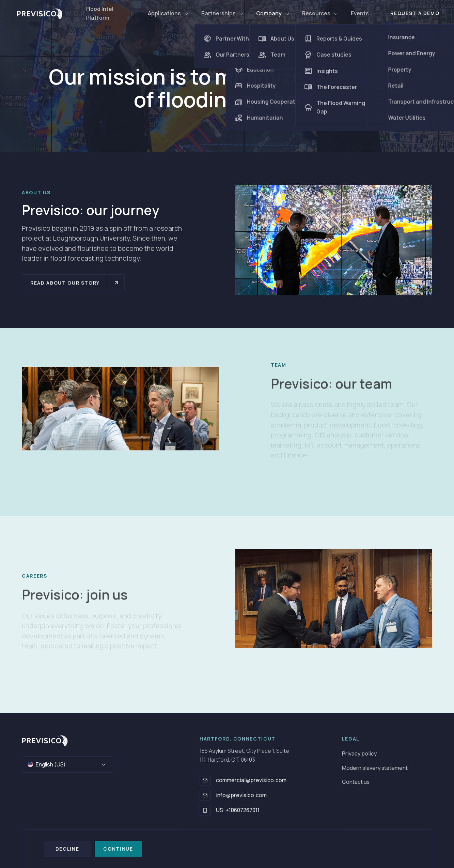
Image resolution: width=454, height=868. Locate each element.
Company (273, 13)
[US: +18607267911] (205, 810)
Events (360, 13)
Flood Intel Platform (100, 13)
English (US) (67, 764)
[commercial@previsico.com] (205, 780)
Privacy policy (359, 753)
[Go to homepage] (45, 741)
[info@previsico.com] (205, 795)
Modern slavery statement (375, 768)
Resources (320, 13)
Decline (67, 849)
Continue (118, 849)
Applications (168, 13)
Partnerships (223, 13)
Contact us (356, 782)
